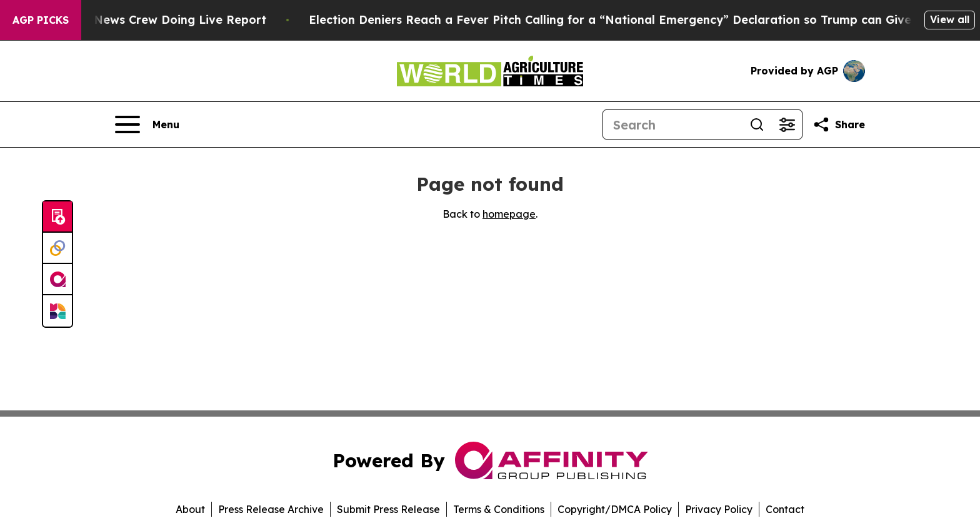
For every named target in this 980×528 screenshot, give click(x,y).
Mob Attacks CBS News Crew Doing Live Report (146, 20)
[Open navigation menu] (147, 124)
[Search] (672, 124)
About (190, 509)
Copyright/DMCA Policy (615, 509)
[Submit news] (57, 217)
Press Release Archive (271, 509)
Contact (785, 509)
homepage (509, 214)
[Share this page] (839, 124)
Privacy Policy (719, 509)
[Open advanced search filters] (787, 124)
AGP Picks (41, 20)
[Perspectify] (57, 248)
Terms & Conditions (499, 509)
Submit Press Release (388, 509)
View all (950, 19)
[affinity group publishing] (57, 280)
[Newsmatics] (57, 311)
